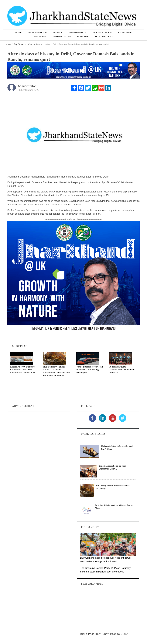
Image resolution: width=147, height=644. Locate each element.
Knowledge (125, 33)
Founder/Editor (37, 33)
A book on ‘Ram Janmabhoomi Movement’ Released (122, 370)
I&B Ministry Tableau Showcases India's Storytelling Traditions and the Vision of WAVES (56, 371)
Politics (58, 33)
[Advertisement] (39, 436)
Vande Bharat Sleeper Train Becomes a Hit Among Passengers (90, 370)
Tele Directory (104, 37)
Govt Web (83, 37)
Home (18, 33)
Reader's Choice (102, 33)
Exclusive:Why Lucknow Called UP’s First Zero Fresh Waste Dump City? (23, 370)
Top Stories (19, 44)
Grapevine (40, 37)
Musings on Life (62, 37)
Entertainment (78, 33)
